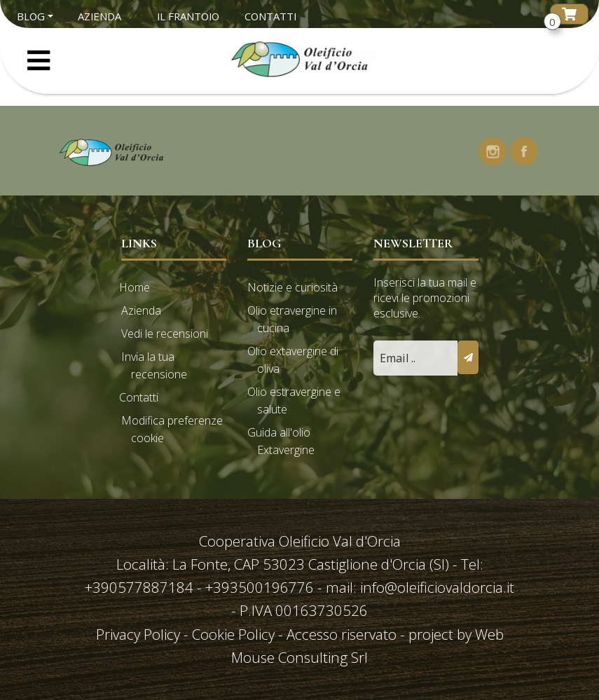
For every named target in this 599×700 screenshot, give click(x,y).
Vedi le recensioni (165, 334)
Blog (31, 16)
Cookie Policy (233, 634)
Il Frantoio (188, 16)
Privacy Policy (140, 634)
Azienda (99, 16)
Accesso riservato (342, 634)
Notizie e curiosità (292, 287)
